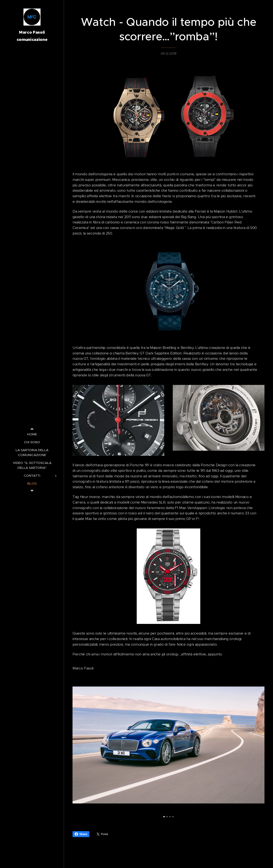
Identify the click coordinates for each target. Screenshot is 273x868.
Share (81, 834)
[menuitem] (32, 434)
